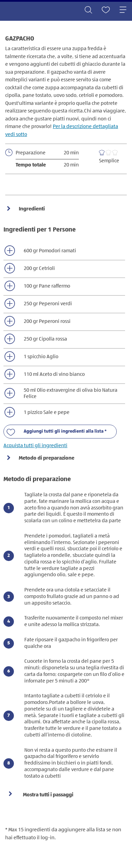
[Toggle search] (88, 10)
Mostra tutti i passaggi (48, 795)
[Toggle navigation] (123, 10)
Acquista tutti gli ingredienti (35, 446)
